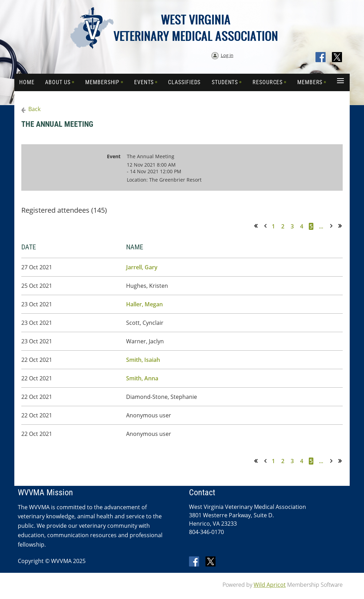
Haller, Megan (144, 304)
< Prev (267, 226)
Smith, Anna (142, 378)
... (321, 226)
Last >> (342, 226)
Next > (333, 226)
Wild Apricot (270, 585)
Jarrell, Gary (142, 267)
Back (34, 109)
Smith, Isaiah (143, 360)
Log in (227, 55)
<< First (258, 226)
